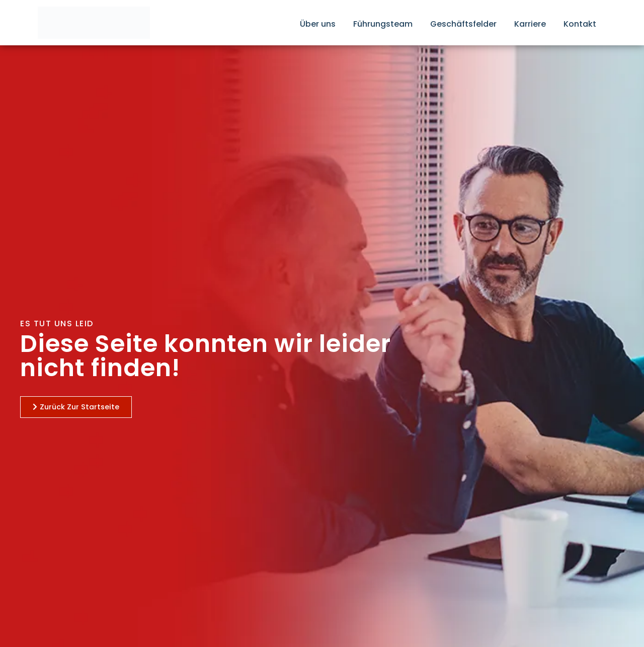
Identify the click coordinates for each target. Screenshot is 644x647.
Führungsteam (383, 24)
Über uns (318, 24)
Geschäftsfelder (463, 24)
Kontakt (580, 24)
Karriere (530, 24)
